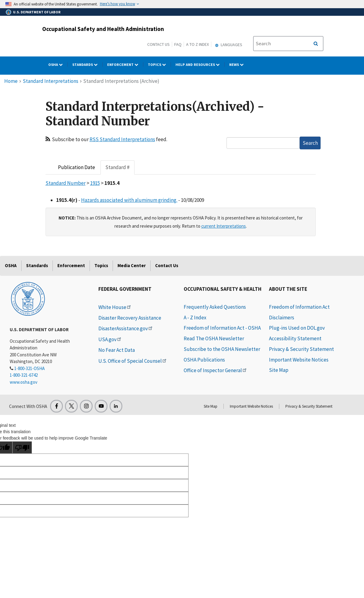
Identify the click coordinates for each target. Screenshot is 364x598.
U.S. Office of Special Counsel (133, 361)
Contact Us (158, 44)
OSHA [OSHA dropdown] (58, 65)
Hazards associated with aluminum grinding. (129, 200)
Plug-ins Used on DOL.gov (297, 328)
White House (115, 307)
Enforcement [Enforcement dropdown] (125, 65)
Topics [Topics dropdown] (159, 65)
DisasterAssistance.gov (126, 328)
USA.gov (110, 339)
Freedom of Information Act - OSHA (222, 328)
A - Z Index (195, 318)
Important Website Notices (299, 360)
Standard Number (66, 183)
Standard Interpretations (51, 81)
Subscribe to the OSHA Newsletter (222, 349)
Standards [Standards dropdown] (87, 65)
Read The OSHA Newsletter (214, 338)
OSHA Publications (204, 360)
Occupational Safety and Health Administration (103, 29)
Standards (37, 265)
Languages (228, 45)
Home (11, 81)
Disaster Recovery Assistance (130, 318)
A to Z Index (197, 44)
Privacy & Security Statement (301, 349)
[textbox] (263, 143)
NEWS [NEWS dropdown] (239, 65)
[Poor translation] (22, 447)
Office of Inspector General (216, 370)
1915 (95, 183)
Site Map (279, 370)
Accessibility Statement (295, 338)
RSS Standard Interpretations (122, 139)
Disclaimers (282, 318)
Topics (101, 265)
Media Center (132, 265)
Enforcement (71, 265)
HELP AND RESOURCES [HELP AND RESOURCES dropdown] (200, 65)
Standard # (117, 167)
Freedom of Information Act (299, 307)
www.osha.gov (24, 382)
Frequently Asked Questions (215, 307)
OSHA (11, 265)
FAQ (178, 44)
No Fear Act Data (117, 350)
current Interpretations (224, 226)
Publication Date (77, 167)
